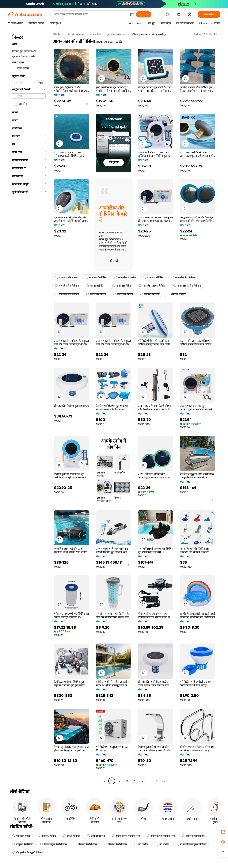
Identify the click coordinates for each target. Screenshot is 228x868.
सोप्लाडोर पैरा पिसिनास (85, 844)
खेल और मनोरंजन (75, 34)
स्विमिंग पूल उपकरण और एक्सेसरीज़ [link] (148, 34)
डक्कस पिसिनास (72, 836)
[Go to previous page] (104, 781)
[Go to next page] (165, 781)
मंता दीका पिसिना (21, 836)
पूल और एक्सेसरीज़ (116, 34)
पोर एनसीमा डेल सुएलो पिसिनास (191, 844)
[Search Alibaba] (91, 14)
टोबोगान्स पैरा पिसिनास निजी (126, 836)
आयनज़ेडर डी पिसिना (125, 277)
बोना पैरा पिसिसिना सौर (193, 836)
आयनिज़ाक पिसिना (96, 294)
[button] (132, 14)
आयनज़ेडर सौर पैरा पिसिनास (152, 286)
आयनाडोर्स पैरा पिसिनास (67, 294)
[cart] (179, 15)
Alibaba (57, 34)
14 (157, 781)
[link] (223, 832)
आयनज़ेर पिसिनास (150, 294)
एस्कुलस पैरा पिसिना (23, 844)
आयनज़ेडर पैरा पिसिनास (183, 277)
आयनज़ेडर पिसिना (96, 286)
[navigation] (29, 408)
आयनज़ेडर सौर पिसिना (66, 277)
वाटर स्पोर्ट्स (95, 34)
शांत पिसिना (141, 844)
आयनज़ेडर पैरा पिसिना (96, 277)
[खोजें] (144, 14)
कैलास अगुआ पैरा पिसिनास (53, 844)
